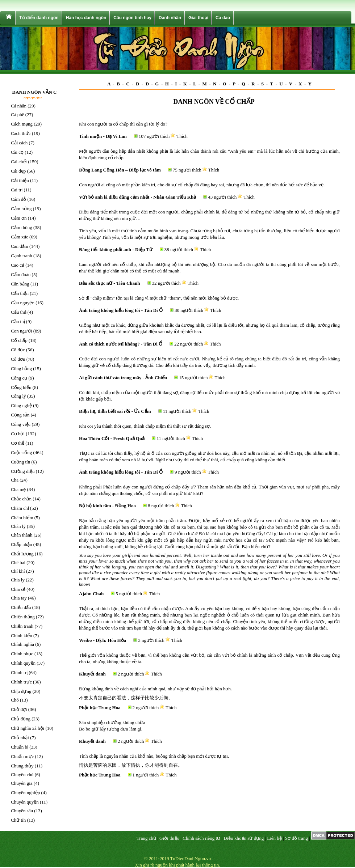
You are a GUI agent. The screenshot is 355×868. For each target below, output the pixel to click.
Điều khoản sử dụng (244, 838)
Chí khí (18, 571)
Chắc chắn (21, 499)
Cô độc (18, 350)
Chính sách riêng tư (201, 838)
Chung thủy (22, 766)
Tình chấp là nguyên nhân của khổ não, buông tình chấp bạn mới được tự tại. (154, 756)
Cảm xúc (20, 237)
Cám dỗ (18, 199)
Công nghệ (21, 405)
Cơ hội (18, 434)
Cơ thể (18, 443)
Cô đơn (18, 359)
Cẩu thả (19, 312)
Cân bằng (20, 284)
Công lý (18, 396)
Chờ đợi (19, 709)
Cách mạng (22, 124)
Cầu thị (18, 321)
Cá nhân (19, 106)
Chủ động (21, 719)
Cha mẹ (18, 489)
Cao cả (18, 265)
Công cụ (19, 378)
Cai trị (17, 190)
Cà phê (17, 115)
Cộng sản (20, 415)
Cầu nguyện (23, 303)
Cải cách (19, 143)
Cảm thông (22, 227)
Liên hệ (274, 838)
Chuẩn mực (22, 756)
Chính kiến (22, 636)
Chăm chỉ (20, 508)
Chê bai (18, 562)
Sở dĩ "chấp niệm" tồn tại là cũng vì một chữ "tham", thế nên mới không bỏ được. (159, 298)
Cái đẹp (18, 171)
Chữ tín (18, 820)
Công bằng (21, 369)
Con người (22, 331)
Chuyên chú (22, 774)
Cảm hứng (21, 209)
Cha (15, 480)
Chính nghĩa (22, 644)
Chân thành (22, 535)
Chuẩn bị (20, 747)
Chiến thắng (23, 617)
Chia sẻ (18, 589)
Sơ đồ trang (296, 838)
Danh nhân (170, 18)
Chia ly (18, 580)
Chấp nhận (21, 544)
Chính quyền (23, 663)
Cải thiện (20, 180)
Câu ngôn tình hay (132, 18)
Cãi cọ (17, 152)
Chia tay (19, 598)
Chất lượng (22, 554)
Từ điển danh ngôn (39, 18)
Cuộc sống (21, 452)
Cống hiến (21, 387)
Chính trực (21, 682)
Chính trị (19, 672)
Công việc (21, 424)
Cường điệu (23, 471)
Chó (15, 700)
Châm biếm (22, 518)
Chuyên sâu (22, 811)
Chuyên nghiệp (25, 793)
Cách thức (21, 133)
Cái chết (19, 162)
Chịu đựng (21, 691)
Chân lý (18, 526)
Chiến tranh (22, 626)
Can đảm (20, 246)
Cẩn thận (20, 293)
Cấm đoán (21, 274)
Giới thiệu (169, 838)
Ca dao (223, 18)
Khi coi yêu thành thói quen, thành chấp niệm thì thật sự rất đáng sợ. (145, 426)
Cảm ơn (19, 218)
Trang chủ (146, 838)
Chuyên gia (22, 783)
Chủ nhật (20, 738)
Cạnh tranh (22, 256)
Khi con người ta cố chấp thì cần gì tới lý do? (123, 124)
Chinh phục (22, 654)
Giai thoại (198, 18)
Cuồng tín (20, 462)
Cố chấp (19, 340)
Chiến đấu (21, 607)
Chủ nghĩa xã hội (28, 728)
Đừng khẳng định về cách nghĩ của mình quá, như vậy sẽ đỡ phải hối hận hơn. (155, 689)
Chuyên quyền (25, 802)
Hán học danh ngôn (86, 18)
